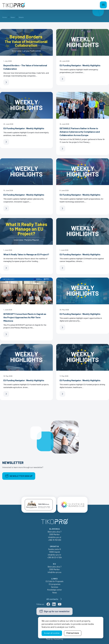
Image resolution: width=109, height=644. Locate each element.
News (55, 593)
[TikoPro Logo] (14, 5)
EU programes (55, 584)
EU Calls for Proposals (54, 581)
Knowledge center (55, 590)
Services (55, 587)
